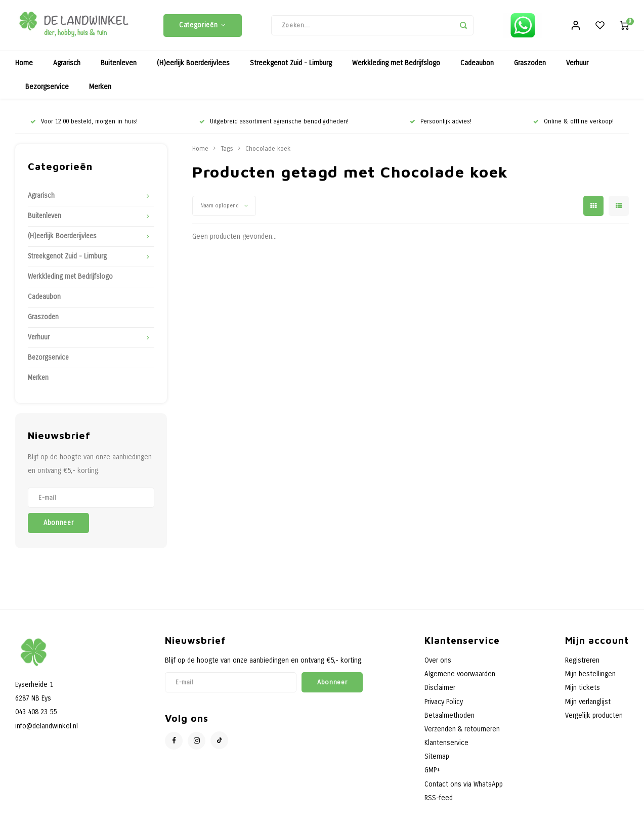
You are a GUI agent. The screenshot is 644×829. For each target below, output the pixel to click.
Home (24, 68)
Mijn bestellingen (590, 679)
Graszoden (530, 68)
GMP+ (433, 775)
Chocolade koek (268, 154)
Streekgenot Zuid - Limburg (291, 68)
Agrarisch (67, 68)
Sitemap (437, 761)
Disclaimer (440, 693)
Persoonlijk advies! (441, 126)
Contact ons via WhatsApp (464, 789)
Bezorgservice (47, 92)
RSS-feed (439, 803)
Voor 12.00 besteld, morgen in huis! (84, 126)
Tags (227, 154)
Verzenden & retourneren (462, 734)
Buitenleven (119, 68)
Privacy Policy (444, 707)
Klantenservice (446, 748)
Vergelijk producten (594, 721)
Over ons (438, 665)
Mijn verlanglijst (588, 707)
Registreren (582, 665)
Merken (100, 92)
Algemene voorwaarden (460, 679)
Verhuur (577, 68)
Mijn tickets (583, 693)
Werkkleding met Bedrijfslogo (396, 68)
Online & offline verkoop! (573, 126)
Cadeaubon (477, 68)
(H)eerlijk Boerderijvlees (193, 68)
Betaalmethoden (449, 721)
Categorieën (203, 28)
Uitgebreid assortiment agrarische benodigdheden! (274, 126)
